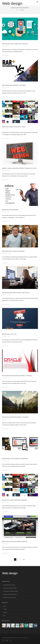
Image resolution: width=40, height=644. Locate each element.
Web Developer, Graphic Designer (13, 251)
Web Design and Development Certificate (16, 293)
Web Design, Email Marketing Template (15, 44)
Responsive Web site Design (10, 597)
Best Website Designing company (11, 591)
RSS (4, 616)
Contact (5, 609)
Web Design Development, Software (14, 85)
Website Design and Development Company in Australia (20, 168)
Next (24, 559)
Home (17, 10)
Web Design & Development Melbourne (15, 459)
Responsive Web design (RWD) (10, 588)
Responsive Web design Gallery (10, 594)
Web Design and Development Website (15, 542)
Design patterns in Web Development (15, 500)
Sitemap (5, 612)
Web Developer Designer (10, 210)
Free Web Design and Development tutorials (17, 376)
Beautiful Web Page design (9, 585)
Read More (5, 55)
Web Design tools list (9, 334)
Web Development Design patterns (14, 127)
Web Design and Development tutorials (15, 417)
